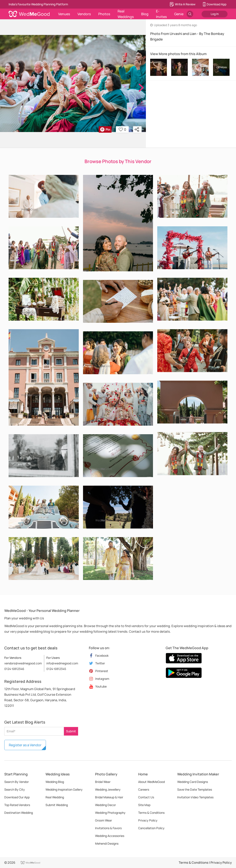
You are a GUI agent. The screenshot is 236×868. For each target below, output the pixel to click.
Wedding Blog (55, 782)
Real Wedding (55, 797)
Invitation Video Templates (195, 797)
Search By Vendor (17, 782)
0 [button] (122, 129)
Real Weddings (126, 14)
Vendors (84, 14)
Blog (145, 14)
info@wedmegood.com (62, 663)
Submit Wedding (57, 805)
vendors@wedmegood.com (23, 663)
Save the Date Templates (195, 789)
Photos (104, 14)
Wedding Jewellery (108, 789)
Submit (71, 731)
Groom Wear (104, 820)
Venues (64, 14)
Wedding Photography (110, 813)
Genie (179, 14)
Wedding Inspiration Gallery (64, 789)
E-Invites (161, 14)
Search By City (15, 789)
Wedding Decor (105, 805)
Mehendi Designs (107, 843)
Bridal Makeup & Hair (109, 797)
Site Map (144, 805)
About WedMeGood (151, 782)
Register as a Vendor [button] (25, 745)
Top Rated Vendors (17, 805)
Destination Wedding (19, 813)
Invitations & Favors (108, 828)
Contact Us (146, 797)
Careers (144, 789)
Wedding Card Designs (193, 782)
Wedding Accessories (110, 836)
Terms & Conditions (151, 813)
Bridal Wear (103, 782)
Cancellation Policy (151, 828)
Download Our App (17, 797)
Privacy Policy (148, 820)
